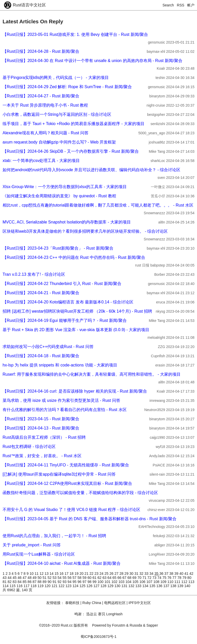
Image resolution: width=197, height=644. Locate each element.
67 (125, 578)
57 (75, 578)
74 (160, 578)
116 (20, 586)
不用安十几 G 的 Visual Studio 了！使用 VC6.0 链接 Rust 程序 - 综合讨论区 (71, 510)
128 (104, 586)
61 (95, 578)
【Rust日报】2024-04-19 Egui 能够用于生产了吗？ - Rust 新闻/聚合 (65, 320)
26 (112, 574)
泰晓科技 (72, 603)
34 (152, 574)
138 (174, 586)
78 (180, 578)
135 (153, 586)
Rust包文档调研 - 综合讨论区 (29, 447)
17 (67, 574)
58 (80, 578)
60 (90, 578)
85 (25, 582)
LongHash (114, 614)
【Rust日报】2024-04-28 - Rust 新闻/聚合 (41, 51)
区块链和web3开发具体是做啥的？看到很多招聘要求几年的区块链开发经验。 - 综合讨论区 (85, 231)
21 (87, 574)
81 (5, 582)
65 (115, 578)
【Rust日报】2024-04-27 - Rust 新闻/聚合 (41, 96)
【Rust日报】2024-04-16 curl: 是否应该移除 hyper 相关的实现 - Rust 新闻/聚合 (75, 391)
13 (47, 574)
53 (55, 578)
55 (65, 578)
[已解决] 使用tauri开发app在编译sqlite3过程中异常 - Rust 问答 (59, 474)
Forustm (119, 625)
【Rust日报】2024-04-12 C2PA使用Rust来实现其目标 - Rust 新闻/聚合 (67, 483)
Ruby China (92, 603)
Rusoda (136, 625)
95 (75, 582)
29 (127, 574)
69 (135, 578)
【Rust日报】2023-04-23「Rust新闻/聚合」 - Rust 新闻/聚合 (58, 248)
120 (48, 586)
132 (132, 586)
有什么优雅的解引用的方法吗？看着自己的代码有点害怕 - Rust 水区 (65, 410)
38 (172, 574)
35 (157, 574)
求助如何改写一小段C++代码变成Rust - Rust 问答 (48, 347)
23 (97, 574)
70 (140, 578)
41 (187, 574)
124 (76, 586)
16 (62, 574)
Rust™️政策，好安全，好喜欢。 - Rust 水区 (42, 456)
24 (102, 574)
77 (175, 578)
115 (13, 586)
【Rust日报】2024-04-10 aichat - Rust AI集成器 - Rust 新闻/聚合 (62, 563)
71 (145, 578)
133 (139, 586)
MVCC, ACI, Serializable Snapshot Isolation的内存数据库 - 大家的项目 (67, 222)
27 (117, 574)
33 (147, 574)
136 (160, 586)
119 (41, 586)
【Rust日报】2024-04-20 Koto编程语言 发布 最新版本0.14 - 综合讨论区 (68, 302)
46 (20, 578)
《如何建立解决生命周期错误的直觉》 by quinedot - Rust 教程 (59, 196)
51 (45, 578)
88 (40, 582)
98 (90, 582)
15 (57, 574)
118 (34, 586)
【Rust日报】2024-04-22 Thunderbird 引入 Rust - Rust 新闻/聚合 (62, 284)
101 (108, 582)
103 (122, 582)
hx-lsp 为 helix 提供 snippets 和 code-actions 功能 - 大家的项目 (60, 365)
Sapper (152, 625)
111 (178, 582)
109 (164, 582)
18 (72, 574)
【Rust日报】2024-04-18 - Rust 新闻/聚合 (41, 356)
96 (80, 582)
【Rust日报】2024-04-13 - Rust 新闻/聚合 (41, 428)
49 (35, 578)
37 (167, 574)
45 (15, 578)
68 (130, 578)
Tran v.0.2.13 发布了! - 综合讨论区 (34, 274)
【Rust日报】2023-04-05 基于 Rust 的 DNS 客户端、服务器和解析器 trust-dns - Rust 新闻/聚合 (90, 519)
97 (85, 582)
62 (100, 578)
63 (105, 578)
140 (187, 586)
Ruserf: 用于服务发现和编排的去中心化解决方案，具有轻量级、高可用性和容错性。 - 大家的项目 (92, 374)
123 (69, 586)
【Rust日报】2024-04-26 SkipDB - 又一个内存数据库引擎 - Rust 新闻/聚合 (71, 151)
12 (42, 574)
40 (182, 574)
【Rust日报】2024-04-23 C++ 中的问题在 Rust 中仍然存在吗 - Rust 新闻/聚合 (74, 257)
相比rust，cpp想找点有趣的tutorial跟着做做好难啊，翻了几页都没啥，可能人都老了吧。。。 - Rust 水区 (98, 205)
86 (30, 582)
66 (120, 578)
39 (177, 574)
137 (167, 586)
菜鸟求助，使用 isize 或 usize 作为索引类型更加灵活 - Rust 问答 (61, 400)
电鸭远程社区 (115, 603)
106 (143, 582)
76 (170, 578)
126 (90, 586)
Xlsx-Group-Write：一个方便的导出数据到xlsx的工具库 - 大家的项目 (65, 187)
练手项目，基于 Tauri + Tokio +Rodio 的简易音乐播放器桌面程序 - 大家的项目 (73, 124)
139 (181, 586)
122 (62, 586)
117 (27, 586)
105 (136, 582)
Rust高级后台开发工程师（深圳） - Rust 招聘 (44, 437)
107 (150, 582)
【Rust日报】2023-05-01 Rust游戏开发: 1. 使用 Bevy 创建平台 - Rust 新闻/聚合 (75, 34)
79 (185, 578)
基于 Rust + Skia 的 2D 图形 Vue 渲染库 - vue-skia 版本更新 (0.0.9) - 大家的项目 (76, 330)
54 (60, 578)
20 (82, 574)
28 (122, 574)
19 (77, 574)
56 (70, 578)
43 (5, 578)
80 (189, 578)
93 (65, 582)
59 (85, 578)
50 (40, 578)
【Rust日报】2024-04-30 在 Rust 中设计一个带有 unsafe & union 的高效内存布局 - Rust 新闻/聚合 (92, 61)
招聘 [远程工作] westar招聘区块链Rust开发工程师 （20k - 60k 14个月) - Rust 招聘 (77, 311)
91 (55, 582)
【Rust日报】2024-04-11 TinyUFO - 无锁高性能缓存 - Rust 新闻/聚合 (66, 465)
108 (157, 582)
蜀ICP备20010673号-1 (98, 637)
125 (83, 586)
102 (115, 582)
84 (20, 582)
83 (15, 582)
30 (132, 574)
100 (101, 582)
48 (30, 578)
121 (55, 586)
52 (50, 578)
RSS (181, 5)
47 (25, 578)
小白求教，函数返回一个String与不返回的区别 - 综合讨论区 (57, 114)
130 (118, 586)
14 (52, 574)
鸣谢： (80, 614)
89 (45, 582)
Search (168, 5)
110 (171, 582)
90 (50, 582)
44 (10, 578)
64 (110, 578)
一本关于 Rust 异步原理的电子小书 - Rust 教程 (45, 105)
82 (10, 582)
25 (107, 574)
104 (129, 582)
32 (142, 574)
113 (191, 582)
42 (191, 574)
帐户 (191, 5)
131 (125, 586)
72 (150, 578)
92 (60, 582)
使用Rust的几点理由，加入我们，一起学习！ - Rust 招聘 (54, 536)
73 (155, 578)
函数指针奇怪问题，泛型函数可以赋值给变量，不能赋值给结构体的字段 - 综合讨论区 (80, 493)
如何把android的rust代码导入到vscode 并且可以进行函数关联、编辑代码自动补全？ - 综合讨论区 (91, 170)
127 (97, 586)
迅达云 (92, 614)
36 (162, 574)
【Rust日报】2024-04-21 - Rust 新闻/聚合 (41, 293)
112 (185, 582)
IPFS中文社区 (140, 603)
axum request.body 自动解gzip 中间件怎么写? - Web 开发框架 (59, 142)
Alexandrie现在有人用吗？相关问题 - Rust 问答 (46, 133)
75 (165, 578)
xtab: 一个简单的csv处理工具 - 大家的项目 (41, 161)
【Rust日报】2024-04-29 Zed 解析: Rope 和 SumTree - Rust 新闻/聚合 (67, 87)
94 (70, 582)
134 (146, 586)
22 (92, 574)
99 (95, 582)
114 (6, 586)
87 (35, 582)
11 (37, 574)
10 (32, 574)
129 (111, 586)
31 (137, 574)
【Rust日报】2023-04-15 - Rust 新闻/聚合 (41, 419)
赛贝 (102, 614)
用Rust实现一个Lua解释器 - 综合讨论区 (39, 554)
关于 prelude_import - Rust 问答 (32, 545)
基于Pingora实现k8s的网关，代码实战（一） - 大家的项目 (56, 78)
